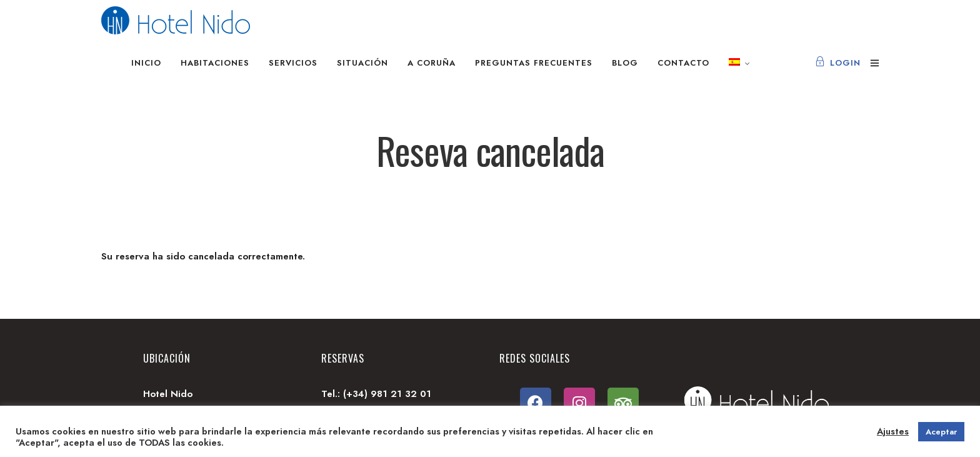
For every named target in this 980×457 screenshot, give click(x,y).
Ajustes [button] (893, 431)
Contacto (683, 63)
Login (838, 63)
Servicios (293, 63)
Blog (625, 63)
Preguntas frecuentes (534, 63)
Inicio (146, 63)
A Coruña (432, 63)
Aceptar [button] (941, 432)
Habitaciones (215, 63)
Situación (362, 63)
